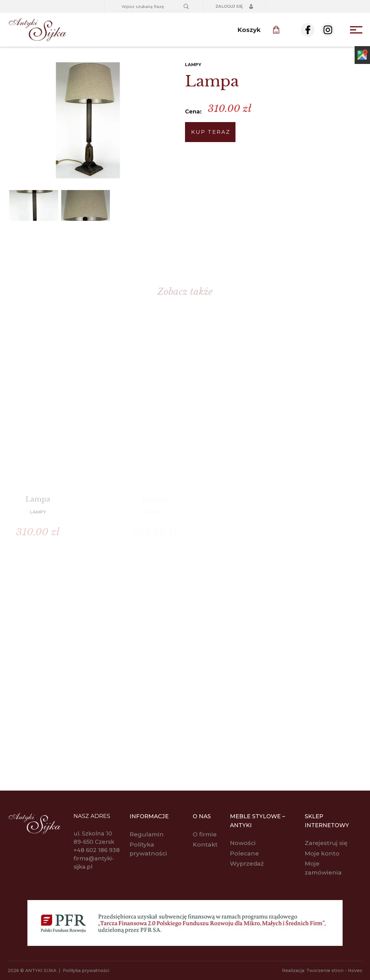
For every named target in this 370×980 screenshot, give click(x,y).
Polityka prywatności (86, 970)
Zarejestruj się (326, 843)
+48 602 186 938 (97, 850)
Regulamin (147, 834)
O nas (202, 816)
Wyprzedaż (247, 864)
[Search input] (151, 6)
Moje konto (322, 853)
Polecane (244, 853)
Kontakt (205, 845)
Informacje (149, 816)
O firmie (205, 834)
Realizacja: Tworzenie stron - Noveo (322, 970)
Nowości (243, 843)
